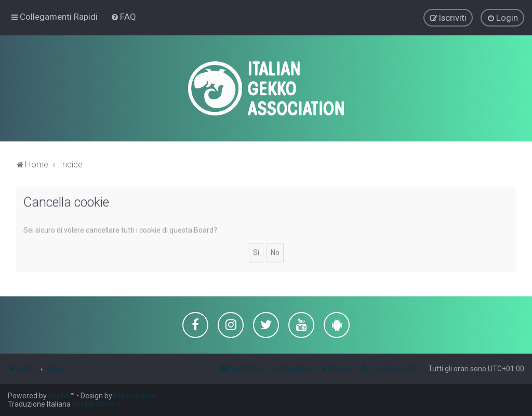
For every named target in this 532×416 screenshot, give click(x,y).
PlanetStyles (135, 396)
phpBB (59, 396)
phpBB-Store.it (96, 404)
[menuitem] (123, 16)
